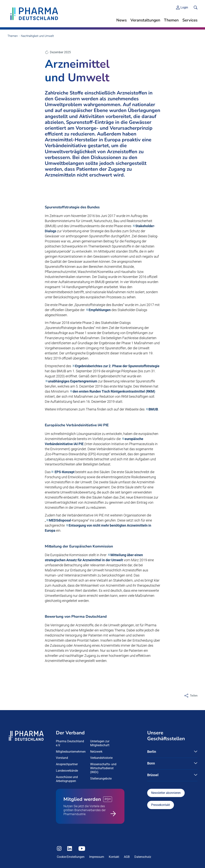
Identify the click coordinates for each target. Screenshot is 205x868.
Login (184, 8)
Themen (171, 20)
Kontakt (114, 857)
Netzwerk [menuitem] (96, 752)
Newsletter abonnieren (166, 793)
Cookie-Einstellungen (71, 857)
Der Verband (70, 733)
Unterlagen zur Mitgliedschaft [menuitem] (100, 743)
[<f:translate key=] (196, 8)
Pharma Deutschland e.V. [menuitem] (70, 743)
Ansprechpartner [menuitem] (67, 764)
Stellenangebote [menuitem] (101, 779)
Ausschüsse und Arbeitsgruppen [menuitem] (67, 779)
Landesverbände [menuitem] (67, 771)
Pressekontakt (161, 805)
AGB (127, 857)
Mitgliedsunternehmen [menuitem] (71, 752)
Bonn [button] (151, 763)
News (122, 20)
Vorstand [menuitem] (62, 758)
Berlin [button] (152, 752)
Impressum (97, 857)
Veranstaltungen (145, 20)
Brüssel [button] (153, 775)
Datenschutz (143, 857)
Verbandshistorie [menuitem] (101, 758)
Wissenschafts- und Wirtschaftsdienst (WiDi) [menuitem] (103, 768)
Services (190, 20)
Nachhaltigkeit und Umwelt (37, 36)
